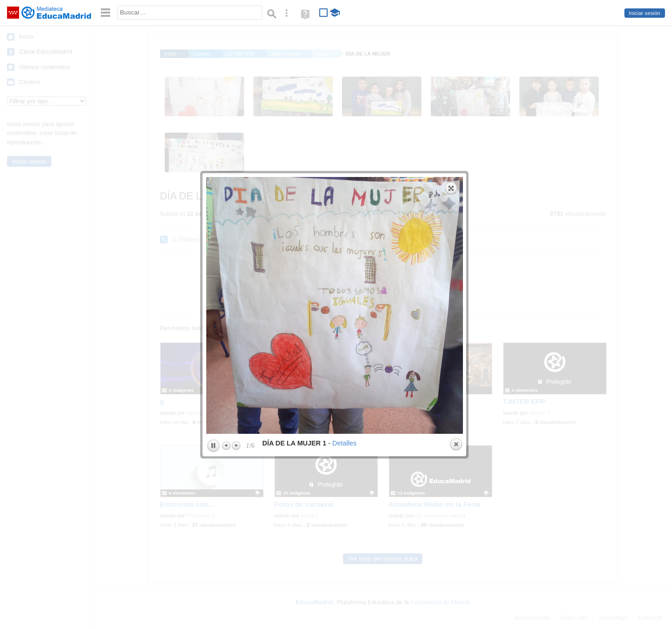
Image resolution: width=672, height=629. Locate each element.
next (400, 158)
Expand (451, 41)
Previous (227, 298)
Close (456, 297)
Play (213, 298)
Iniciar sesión (645, 13)
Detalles (344, 296)
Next (236, 298)
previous (269, 158)
